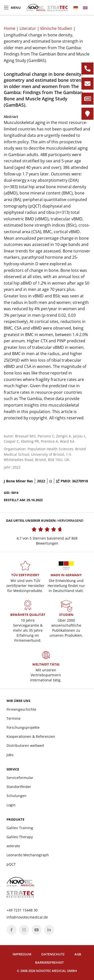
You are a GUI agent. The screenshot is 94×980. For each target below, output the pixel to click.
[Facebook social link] (12, 930)
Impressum (22, 954)
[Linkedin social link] (49, 930)
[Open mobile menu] (12, 8)
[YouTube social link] (37, 930)
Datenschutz (53, 954)
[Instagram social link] (24, 930)
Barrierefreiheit (49, 962)
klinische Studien (56, 28)
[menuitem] (76, 8)
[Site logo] (47, 7)
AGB (78, 954)
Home (10, 28)
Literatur (28, 28)
